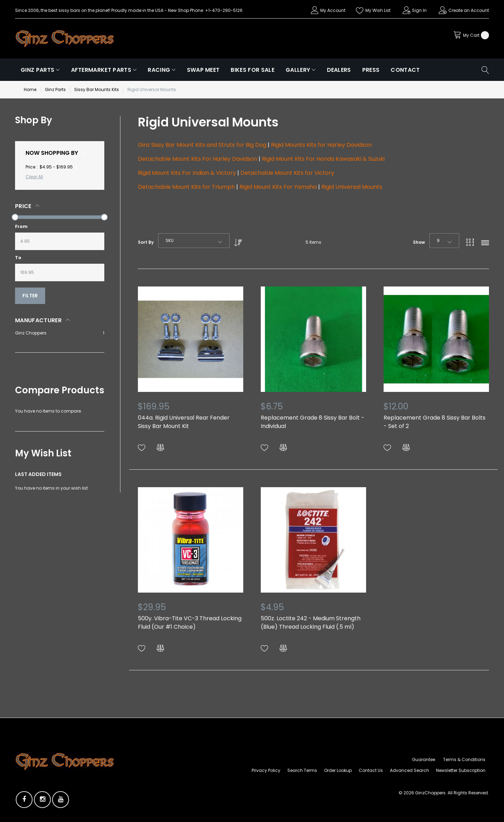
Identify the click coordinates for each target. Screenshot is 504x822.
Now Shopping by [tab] (52, 153)
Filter (30, 296)
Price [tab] (23, 206)
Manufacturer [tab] (38, 320)
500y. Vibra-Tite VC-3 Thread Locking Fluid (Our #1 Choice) (190, 623)
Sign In (419, 10)
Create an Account (469, 10)
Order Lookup (338, 770)
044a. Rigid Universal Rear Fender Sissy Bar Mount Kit (184, 422)
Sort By (146, 242)
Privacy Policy (266, 770)
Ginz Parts (55, 89)
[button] (142, 448)
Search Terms (302, 770)
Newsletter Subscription (461, 770)
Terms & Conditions (464, 759)
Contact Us (371, 770)
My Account (333, 10)
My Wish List (378, 10)
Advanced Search (409, 770)
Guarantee (423, 759)
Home (30, 89)
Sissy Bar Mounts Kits (97, 89)
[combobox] (194, 241)
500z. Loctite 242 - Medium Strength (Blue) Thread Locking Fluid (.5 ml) (311, 623)
